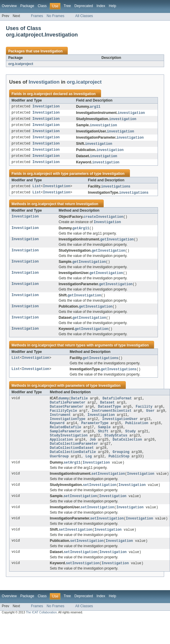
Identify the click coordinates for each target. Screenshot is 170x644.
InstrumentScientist (112, 420)
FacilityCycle (63, 420)
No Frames (55, 16)
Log (89, 472)
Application (61, 453)
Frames (37, 16)
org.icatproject (21, 64)
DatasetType (110, 416)
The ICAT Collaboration (41, 631)
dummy (64, 406)
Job (93, 453)
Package (27, 6)
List (37, 190)
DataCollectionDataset (72, 463)
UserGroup (59, 472)
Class (42, 6)
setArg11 (72, 479)
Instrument (60, 425)
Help (112, 6)
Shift (103, 444)
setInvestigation (108, 490)
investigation (131, 113)
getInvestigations (101, 365)
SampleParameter (66, 444)
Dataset (108, 411)
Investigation (51, 51)
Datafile (79, 406)
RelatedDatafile (66, 439)
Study (131, 444)
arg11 (95, 107)
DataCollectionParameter (74, 458)
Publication (137, 434)
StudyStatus (116, 449)
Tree (67, 6)
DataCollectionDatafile (73, 467)
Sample (104, 439)
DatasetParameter (67, 416)
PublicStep (119, 472)
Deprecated (84, 6)
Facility (144, 416)
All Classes (84, 16)
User (150, 420)
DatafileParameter (68, 411)
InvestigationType (68, 430)
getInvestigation (117, 244)
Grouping (121, 467)
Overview (9, 6)
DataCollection (127, 453)
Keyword (57, 434)
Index (101, 6)
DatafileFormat (117, 406)
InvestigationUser (120, 430)
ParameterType (95, 434)
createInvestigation (103, 220)
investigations (116, 190)
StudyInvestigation (69, 449)
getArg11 (81, 233)
